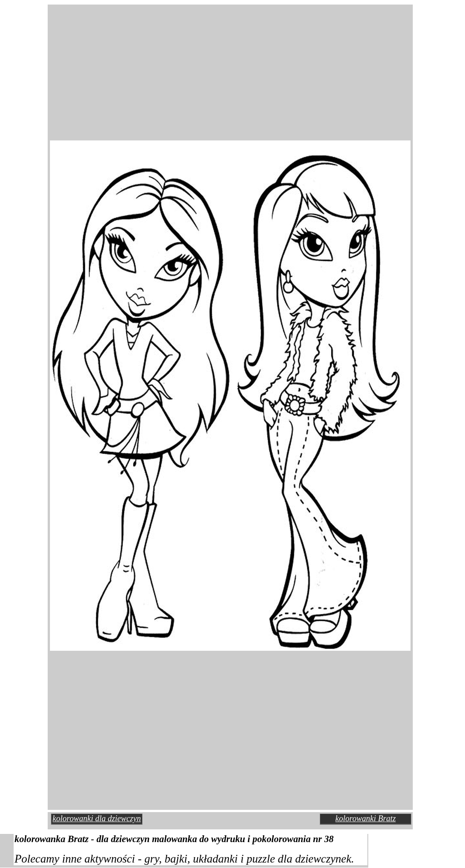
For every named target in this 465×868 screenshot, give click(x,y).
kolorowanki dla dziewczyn (97, 818)
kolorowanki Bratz (366, 818)
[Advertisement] (154, 65)
